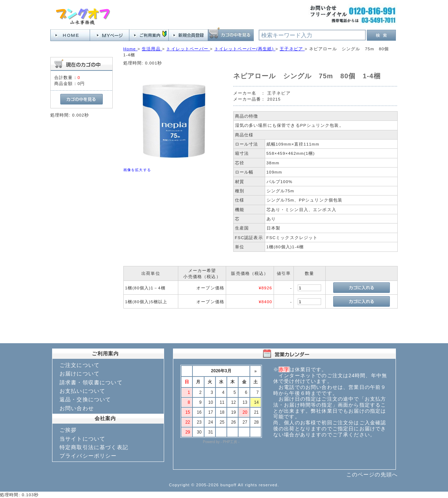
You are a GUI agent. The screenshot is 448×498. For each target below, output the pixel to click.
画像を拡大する (137, 170)
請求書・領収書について (91, 382)
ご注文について (80, 365)
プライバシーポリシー (88, 456)
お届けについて (80, 373)
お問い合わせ (77, 408)
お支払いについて (82, 391)
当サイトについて (82, 439)
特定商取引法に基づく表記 (94, 447)
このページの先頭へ (372, 474)
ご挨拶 (68, 430)
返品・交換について (85, 399)
